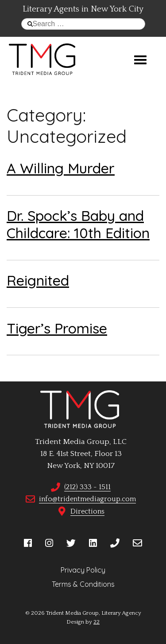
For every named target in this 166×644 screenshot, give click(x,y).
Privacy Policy (83, 570)
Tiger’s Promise (57, 328)
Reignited (38, 280)
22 (97, 622)
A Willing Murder (61, 168)
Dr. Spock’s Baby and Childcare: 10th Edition (78, 224)
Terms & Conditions (83, 584)
